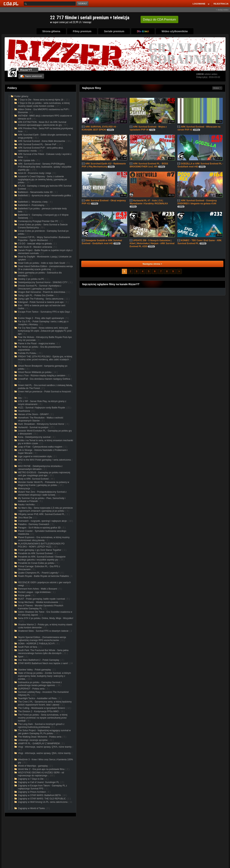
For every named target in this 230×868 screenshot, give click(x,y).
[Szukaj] (50, 4)
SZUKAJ (82, 4)
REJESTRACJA (221, 4)
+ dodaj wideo (222, 10)
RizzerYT (26, 70)
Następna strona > (152, 264)
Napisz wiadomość (31, 76)
